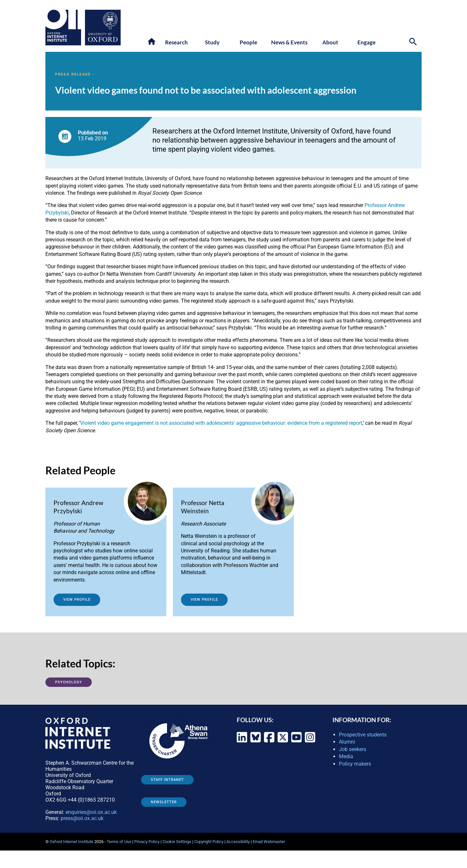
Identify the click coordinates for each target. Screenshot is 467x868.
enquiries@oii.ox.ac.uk (91, 812)
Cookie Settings (177, 842)
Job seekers (353, 749)
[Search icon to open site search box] (414, 43)
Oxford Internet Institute (72, 842)
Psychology (69, 682)
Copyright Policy (209, 842)
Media (346, 756)
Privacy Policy (147, 842)
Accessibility (238, 842)
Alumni (347, 742)
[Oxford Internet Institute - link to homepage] (65, 28)
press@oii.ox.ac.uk (82, 818)
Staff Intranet (167, 780)
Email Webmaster (269, 842)
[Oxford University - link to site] (103, 28)
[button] (152, 42)
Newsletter (164, 802)
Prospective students (363, 735)
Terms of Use (119, 842)
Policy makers (355, 764)
